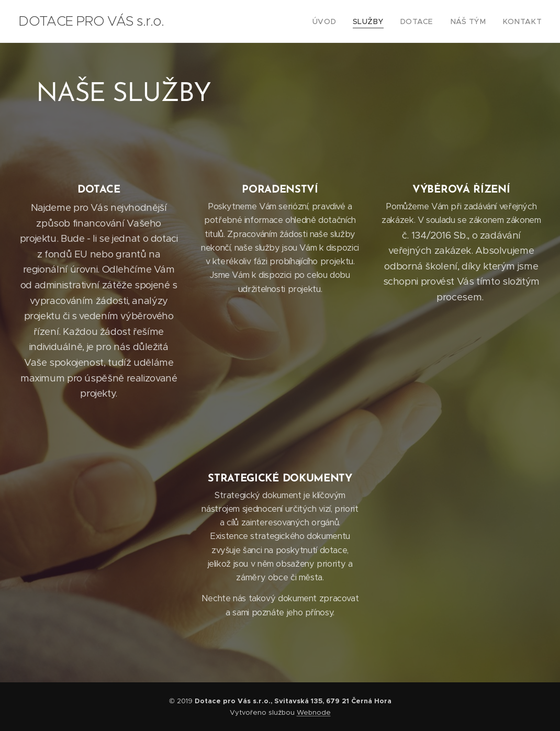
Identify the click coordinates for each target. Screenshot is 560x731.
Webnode (314, 712)
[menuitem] (342, 21)
